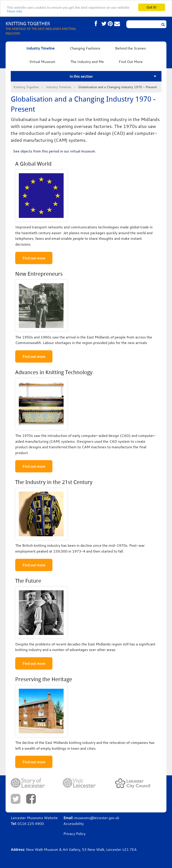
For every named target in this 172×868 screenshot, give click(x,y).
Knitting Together (26, 87)
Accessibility (74, 824)
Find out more (34, 258)
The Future (28, 581)
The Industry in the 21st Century (54, 482)
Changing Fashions (85, 48)
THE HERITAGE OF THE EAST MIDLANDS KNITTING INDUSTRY (46, 28)
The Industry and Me (87, 62)
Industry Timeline (40, 48)
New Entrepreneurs (39, 274)
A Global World (33, 164)
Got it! (152, 7)
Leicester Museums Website (34, 818)
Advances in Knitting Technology (54, 372)
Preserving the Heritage (44, 679)
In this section (81, 76)
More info (15, 11)
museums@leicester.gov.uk (97, 818)
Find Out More (131, 62)
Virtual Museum (42, 62)
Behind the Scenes (130, 48)
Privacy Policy (74, 834)
